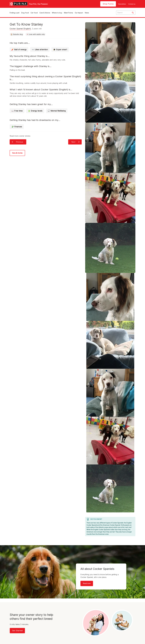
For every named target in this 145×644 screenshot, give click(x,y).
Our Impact (79, 13)
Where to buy (57, 13)
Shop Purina (108, 4)
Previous (20, 142)
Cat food (34, 13)
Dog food (25, 13)
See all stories (17, 153)
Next (73, 142)
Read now (87, 583)
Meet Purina (68, 13)
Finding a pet (15, 13)
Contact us (132, 4)
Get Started (17, 631)
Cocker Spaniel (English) (20, 29)
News (87, 13)
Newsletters (122, 4)
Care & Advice (45, 13)
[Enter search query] (123, 13)
